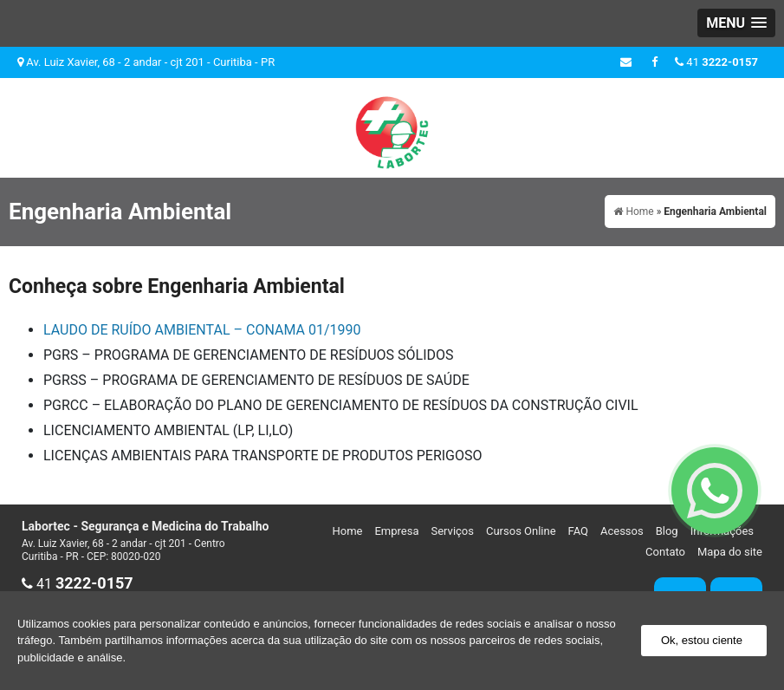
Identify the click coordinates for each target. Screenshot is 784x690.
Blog (667, 531)
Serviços (452, 531)
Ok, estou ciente (702, 640)
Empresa (396, 531)
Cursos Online (521, 531)
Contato (665, 552)
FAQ (578, 531)
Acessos (622, 531)
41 (716, 62)
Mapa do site (730, 552)
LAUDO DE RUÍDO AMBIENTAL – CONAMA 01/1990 (202, 330)
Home (347, 531)
